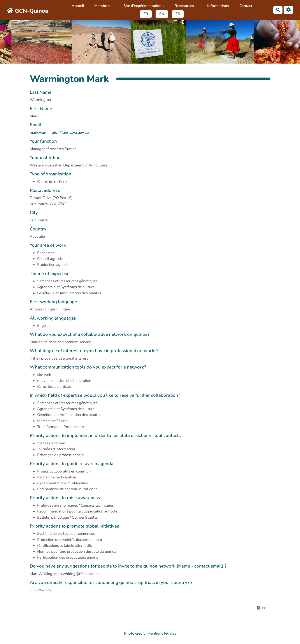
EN (162, 14)
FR (146, 14)
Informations (218, 6)
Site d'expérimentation (144, 6)
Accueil (78, 6)
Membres (104, 6)
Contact (246, 6)
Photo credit (134, 633)
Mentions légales (162, 633)
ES (178, 14)
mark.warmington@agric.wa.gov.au (59, 132)
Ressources (186, 6)
